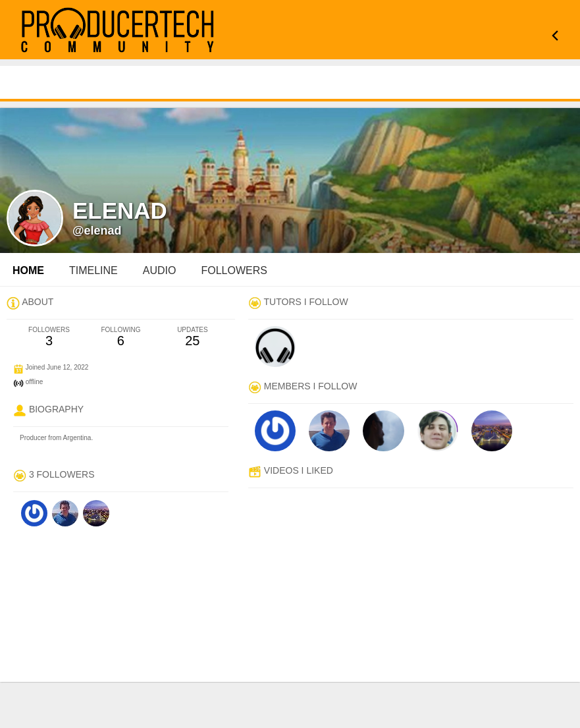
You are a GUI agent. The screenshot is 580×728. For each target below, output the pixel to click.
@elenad (97, 231)
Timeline (93, 270)
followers (234, 270)
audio (160, 270)
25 (193, 337)
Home (28, 270)
